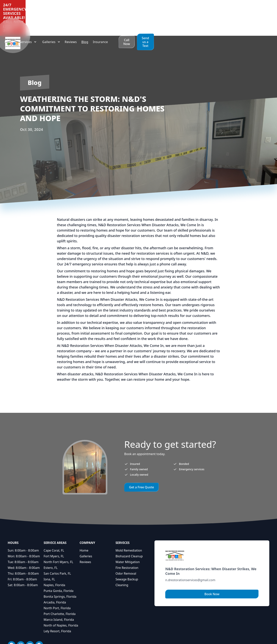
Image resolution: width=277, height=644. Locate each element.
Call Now (230, 17)
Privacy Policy (178, 638)
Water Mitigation (128, 537)
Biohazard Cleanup (129, 531)
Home (84, 525)
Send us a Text (259, 17)
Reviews (85, 537)
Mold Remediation (129, 525)
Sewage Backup (127, 554)
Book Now (212, 569)
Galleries (86, 531)
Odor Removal (126, 548)
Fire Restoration (127, 542)
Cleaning (122, 560)
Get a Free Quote (142, 462)
